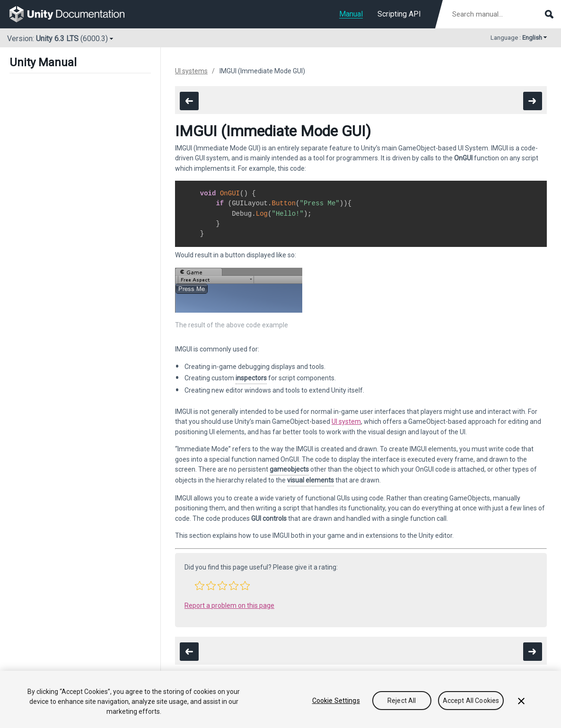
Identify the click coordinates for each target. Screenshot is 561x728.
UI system (346, 421)
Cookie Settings (336, 701)
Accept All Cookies (471, 701)
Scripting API (399, 14)
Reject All (402, 701)
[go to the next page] (533, 101)
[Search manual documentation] (502, 14)
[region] (280, 699)
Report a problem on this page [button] (229, 605)
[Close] (521, 701)
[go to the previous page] (189, 101)
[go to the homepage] (74, 14)
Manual (351, 14)
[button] (200, 586)
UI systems (191, 71)
